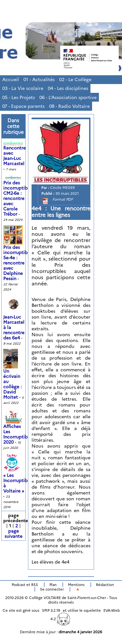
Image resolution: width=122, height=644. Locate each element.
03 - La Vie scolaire (23, 88)
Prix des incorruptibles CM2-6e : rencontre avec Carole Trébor (18, 196)
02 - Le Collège (75, 79)
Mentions (76, 585)
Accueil (11, 79)
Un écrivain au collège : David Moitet (13, 378)
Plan (53, 585)
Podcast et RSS (25, 585)
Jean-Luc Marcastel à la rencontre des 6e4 (14, 321)
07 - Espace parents (23, 106)
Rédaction (105, 585)
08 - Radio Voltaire (69, 106)
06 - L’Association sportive (68, 97)
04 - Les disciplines (68, 88)
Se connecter (52, 589)
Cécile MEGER (62, 188)
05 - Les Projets (19, 97)
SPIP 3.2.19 (51, 610)
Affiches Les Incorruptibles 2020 (18, 429)
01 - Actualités (39, 79)
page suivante (14, 534)
